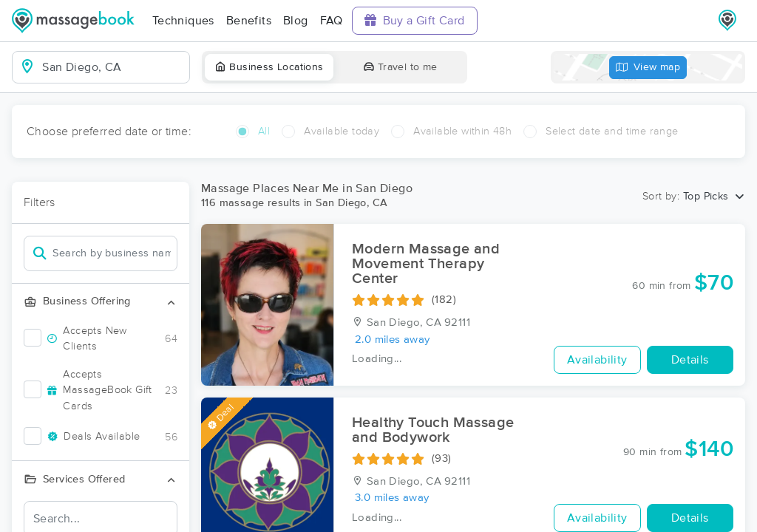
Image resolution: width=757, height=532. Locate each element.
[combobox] (113, 67)
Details (690, 360)
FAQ (332, 21)
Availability (597, 360)
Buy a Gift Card (415, 20)
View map (648, 68)
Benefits (249, 21)
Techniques (183, 21)
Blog (296, 21)
